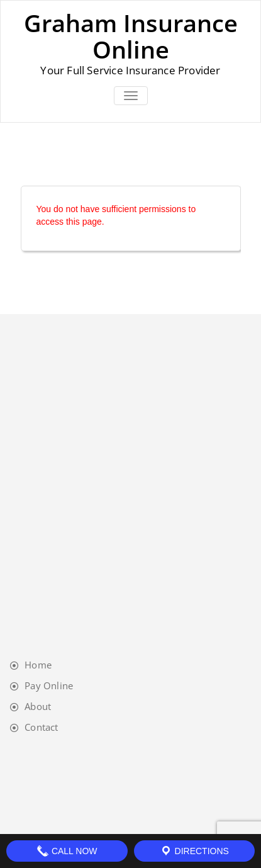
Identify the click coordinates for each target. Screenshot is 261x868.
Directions (194, 851)
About (38, 706)
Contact (41, 727)
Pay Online (49, 685)
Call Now (67, 851)
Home (38, 665)
